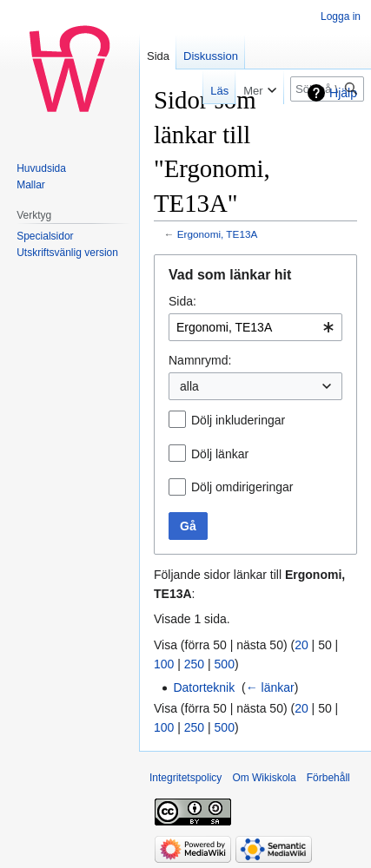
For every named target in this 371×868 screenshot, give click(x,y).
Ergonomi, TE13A (218, 234)
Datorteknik (204, 687)
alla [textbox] (189, 386)
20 (301, 645)
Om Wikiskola (264, 778)
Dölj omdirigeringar (242, 487)
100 (164, 664)
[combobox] (255, 327)
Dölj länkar (220, 454)
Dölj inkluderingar (238, 420)
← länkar (270, 687)
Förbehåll (328, 778)
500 (225, 664)
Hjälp (343, 93)
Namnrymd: (200, 360)
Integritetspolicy (185, 778)
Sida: (182, 301)
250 (194, 664)
